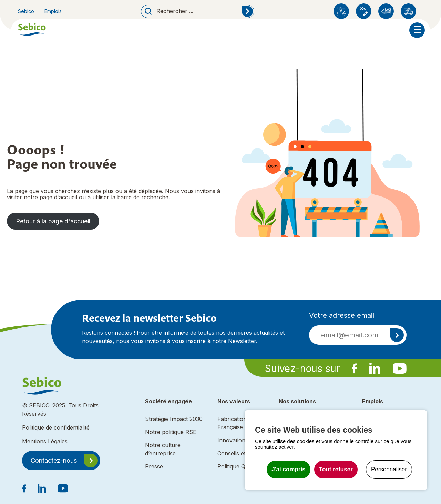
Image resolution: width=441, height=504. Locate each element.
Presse (154, 466)
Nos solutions (297, 401)
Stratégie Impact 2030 (174, 419)
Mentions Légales (45, 441)
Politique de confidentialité (56, 427)
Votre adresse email (342, 315)
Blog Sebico (341, 11)
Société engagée (168, 401)
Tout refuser (336, 469)
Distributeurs (408, 11)
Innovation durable (242, 440)
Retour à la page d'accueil (53, 221)
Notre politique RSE (171, 432)
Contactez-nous (54, 460)
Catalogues (386, 11)
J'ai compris (289, 469)
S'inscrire (397, 335)
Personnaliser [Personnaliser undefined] (389, 469)
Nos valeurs (234, 401)
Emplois (53, 11)
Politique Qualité (238, 466)
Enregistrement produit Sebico (364, 11)
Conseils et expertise (244, 453)
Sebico (26, 11)
